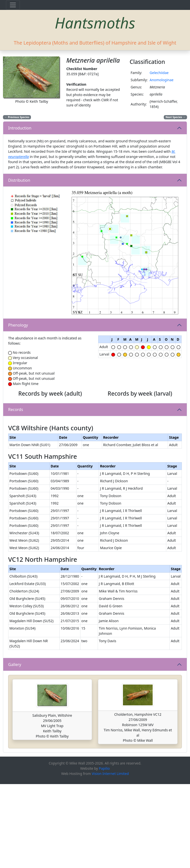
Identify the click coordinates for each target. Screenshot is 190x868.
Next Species (175, 117)
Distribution (19, 180)
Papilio (104, 852)
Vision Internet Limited (110, 857)
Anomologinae (162, 80)
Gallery (15, 748)
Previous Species (17, 117)
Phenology (18, 325)
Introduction (20, 128)
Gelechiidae (159, 73)
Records (16, 452)
